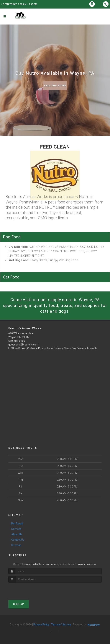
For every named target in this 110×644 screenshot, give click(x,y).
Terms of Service (61, 625)
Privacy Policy (41, 625)
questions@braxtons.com (23, 345)
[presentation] (28, 590)
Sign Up (19, 604)
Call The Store (55, 85)
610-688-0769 (17, 341)
